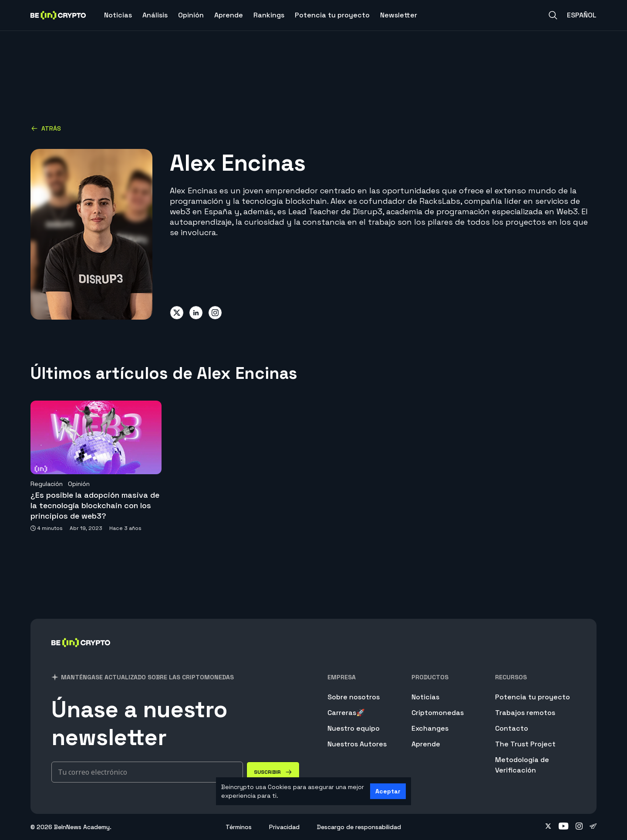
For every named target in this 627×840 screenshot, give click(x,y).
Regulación (47, 484)
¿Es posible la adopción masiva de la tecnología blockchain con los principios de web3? (95, 505)
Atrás (46, 128)
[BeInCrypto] (81, 654)
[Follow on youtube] (564, 827)
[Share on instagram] (215, 313)
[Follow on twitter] (548, 827)
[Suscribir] (273, 772)
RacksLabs (440, 201)
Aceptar (388, 791)
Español (582, 15)
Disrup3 (367, 211)
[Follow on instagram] (579, 827)
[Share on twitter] (177, 313)
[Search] (553, 15)
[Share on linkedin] (196, 313)
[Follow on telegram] (593, 827)
